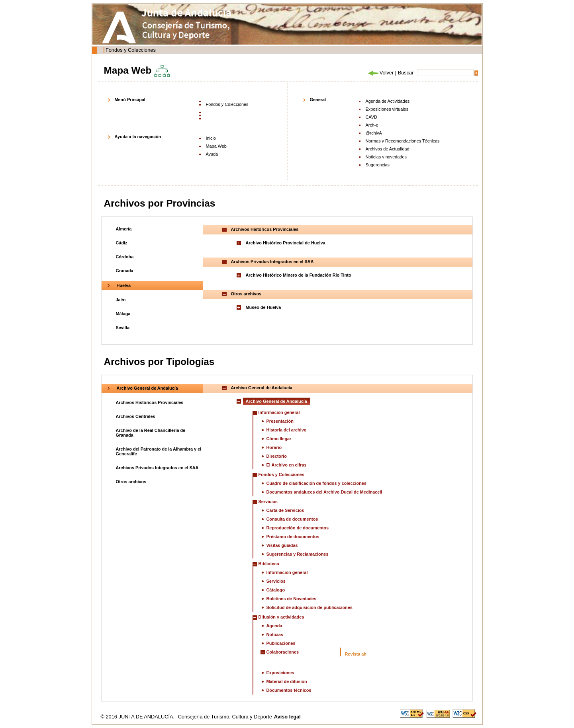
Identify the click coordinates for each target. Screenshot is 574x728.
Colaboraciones (283, 652)
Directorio (277, 456)
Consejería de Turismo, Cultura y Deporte (225, 717)
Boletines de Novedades (292, 599)
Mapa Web (216, 146)
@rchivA (374, 133)
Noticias (275, 634)
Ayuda (212, 154)
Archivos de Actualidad (388, 149)
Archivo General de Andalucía (147, 388)
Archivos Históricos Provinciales (150, 402)
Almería (124, 229)
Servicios (268, 502)
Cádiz (122, 243)
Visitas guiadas (282, 545)
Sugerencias (378, 165)
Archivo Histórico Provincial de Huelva (286, 243)
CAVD (371, 117)
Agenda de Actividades (388, 101)
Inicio (211, 138)
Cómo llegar (279, 439)
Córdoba (125, 257)
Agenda (274, 626)
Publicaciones (281, 643)
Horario (274, 447)
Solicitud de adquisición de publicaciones (310, 607)
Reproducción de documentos (298, 528)
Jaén (121, 300)
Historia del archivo (287, 430)
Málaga (123, 314)
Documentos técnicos (289, 690)
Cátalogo (276, 590)
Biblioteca (269, 564)
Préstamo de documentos (293, 537)
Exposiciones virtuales (387, 109)
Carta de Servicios (285, 510)
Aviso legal (287, 717)
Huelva (124, 285)
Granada (125, 271)
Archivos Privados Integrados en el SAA (157, 468)
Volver (380, 73)
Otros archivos (131, 482)
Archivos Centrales (136, 416)
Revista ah (356, 654)
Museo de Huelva (263, 307)
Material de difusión (287, 681)
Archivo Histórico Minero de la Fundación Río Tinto (299, 275)
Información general (279, 412)
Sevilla (123, 328)
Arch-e (372, 125)
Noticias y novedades (386, 157)
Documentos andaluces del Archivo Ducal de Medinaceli (324, 492)
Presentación (280, 421)
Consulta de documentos (292, 519)
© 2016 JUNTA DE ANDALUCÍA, (138, 717)
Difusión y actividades (281, 617)
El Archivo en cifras (287, 465)
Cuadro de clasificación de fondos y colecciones (316, 483)
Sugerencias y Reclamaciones (298, 554)
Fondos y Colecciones (131, 50)
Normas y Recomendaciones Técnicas (403, 141)
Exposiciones (280, 673)
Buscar (406, 73)
